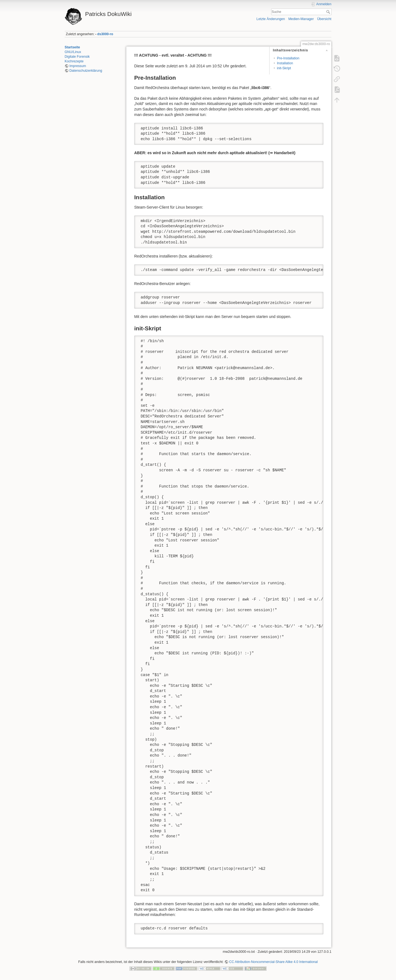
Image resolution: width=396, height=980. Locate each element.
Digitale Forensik (77, 57)
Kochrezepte (74, 61)
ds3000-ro (105, 34)
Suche (329, 12)
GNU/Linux (73, 52)
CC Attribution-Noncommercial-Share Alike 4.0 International (273, 962)
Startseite (72, 47)
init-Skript (284, 68)
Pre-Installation (288, 58)
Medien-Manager (301, 19)
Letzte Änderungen (271, 19)
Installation (285, 63)
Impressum (78, 66)
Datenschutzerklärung (86, 71)
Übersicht (324, 19)
